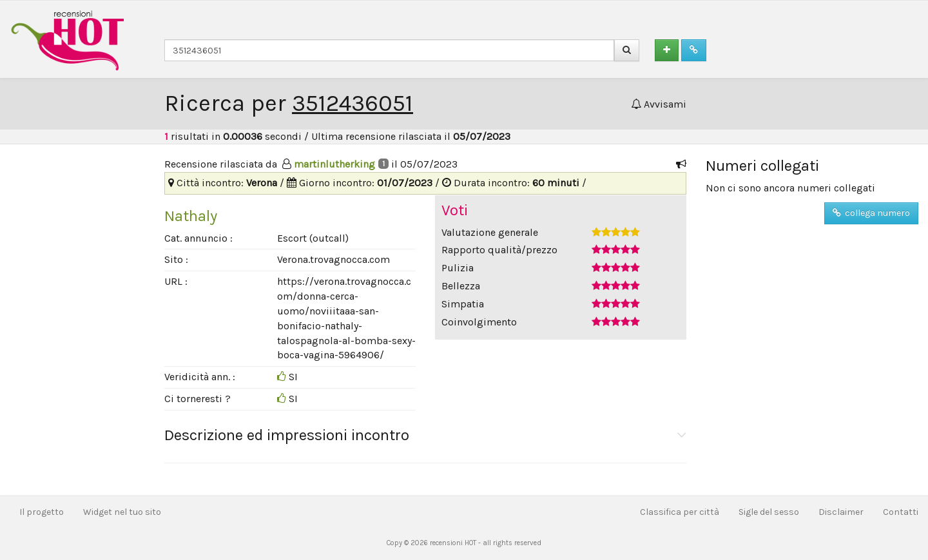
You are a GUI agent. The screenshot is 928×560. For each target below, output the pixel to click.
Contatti (901, 512)
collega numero (871, 213)
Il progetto (42, 512)
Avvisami (659, 104)
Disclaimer (841, 512)
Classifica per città (680, 512)
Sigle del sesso (769, 512)
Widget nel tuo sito (122, 512)
